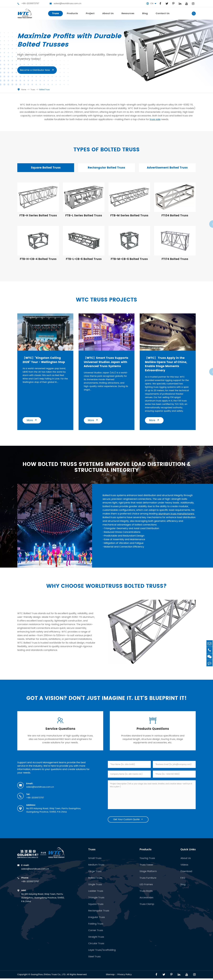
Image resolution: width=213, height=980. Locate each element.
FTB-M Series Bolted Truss (129, 216)
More (32, 422)
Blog (183, 888)
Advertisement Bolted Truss (167, 168)
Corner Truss (96, 934)
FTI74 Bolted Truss (175, 260)
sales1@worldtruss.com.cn (65, 4)
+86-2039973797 (28, 4)
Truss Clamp (147, 908)
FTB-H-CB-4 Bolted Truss (38, 260)
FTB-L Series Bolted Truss (84, 216)
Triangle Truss (96, 901)
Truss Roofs (146, 895)
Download (186, 875)
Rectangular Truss (99, 915)
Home (24, 90)
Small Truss (95, 862)
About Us (186, 862)
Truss (33, 90)
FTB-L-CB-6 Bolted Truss (84, 260)
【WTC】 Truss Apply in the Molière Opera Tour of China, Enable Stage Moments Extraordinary (167, 365)
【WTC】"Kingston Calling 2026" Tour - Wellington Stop (44, 361)
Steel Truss (94, 960)
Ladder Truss (96, 895)
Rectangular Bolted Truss (106, 168)
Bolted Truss (45, 90)
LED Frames (146, 888)
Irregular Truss (97, 921)
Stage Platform (148, 875)
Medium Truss (96, 869)
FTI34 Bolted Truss (175, 216)
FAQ (183, 882)
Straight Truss (96, 941)
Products (146, 853)
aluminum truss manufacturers (176, 516)
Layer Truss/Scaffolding (102, 954)
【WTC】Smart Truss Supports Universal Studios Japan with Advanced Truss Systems (106, 363)
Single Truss (95, 888)
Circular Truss (96, 947)
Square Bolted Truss (46, 168)
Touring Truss (147, 862)
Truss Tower (146, 869)
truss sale (155, 119)
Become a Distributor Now (37, 70)
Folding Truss (96, 928)
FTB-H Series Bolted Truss (38, 216)
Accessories (146, 901)
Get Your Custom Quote (128, 823)
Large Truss (95, 875)
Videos (184, 869)
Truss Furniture (148, 882)
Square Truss (96, 908)
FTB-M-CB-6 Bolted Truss (129, 260)
